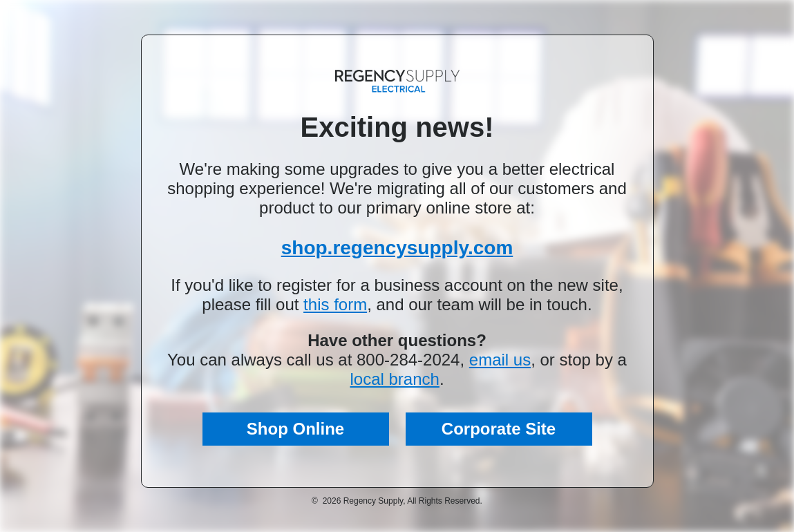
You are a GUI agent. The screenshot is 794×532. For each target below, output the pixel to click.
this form (335, 304)
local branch (394, 379)
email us (500, 360)
